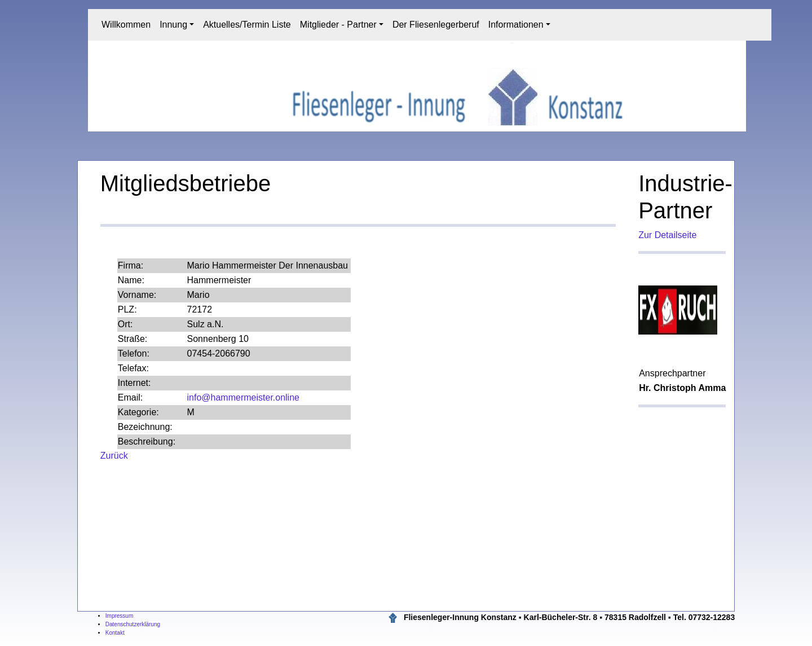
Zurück (114, 456)
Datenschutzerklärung (133, 624)
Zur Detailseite (667, 235)
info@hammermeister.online (243, 397)
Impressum (119, 616)
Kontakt (115, 633)
